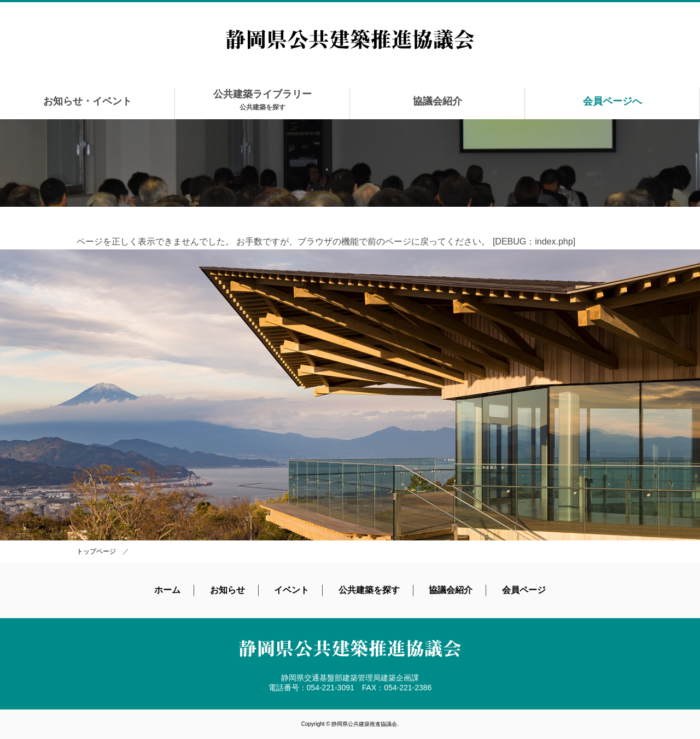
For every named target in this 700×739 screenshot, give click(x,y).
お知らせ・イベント (87, 101)
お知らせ (227, 590)
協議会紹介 (437, 101)
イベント (291, 590)
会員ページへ (612, 101)
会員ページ (524, 590)
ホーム (167, 590)
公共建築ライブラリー (262, 100)
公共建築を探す (369, 590)
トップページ (96, 551)
